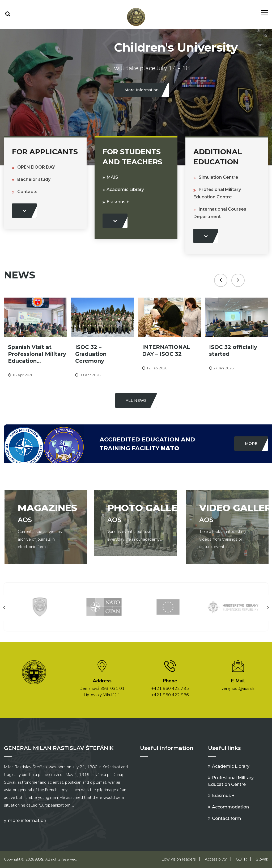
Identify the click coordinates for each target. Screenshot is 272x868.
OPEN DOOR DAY (36, 167)
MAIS (112, 177)
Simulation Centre (218, 177)
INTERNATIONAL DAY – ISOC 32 (166, 350)
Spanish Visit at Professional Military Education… (37, 354)
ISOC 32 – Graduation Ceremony (91, 354)
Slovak (262, 859)
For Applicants (45, 152)
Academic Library (125, 189)
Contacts (27, 192)
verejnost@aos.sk (238, 688)
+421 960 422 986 (170, 695)
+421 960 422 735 (170, 688)
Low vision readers (179, 859)
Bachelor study (34, 179)
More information (27, 821)
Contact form (227, 818)
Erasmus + (118, 202)
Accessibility (216, 859)
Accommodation (230, 807)
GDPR (241, 859)
